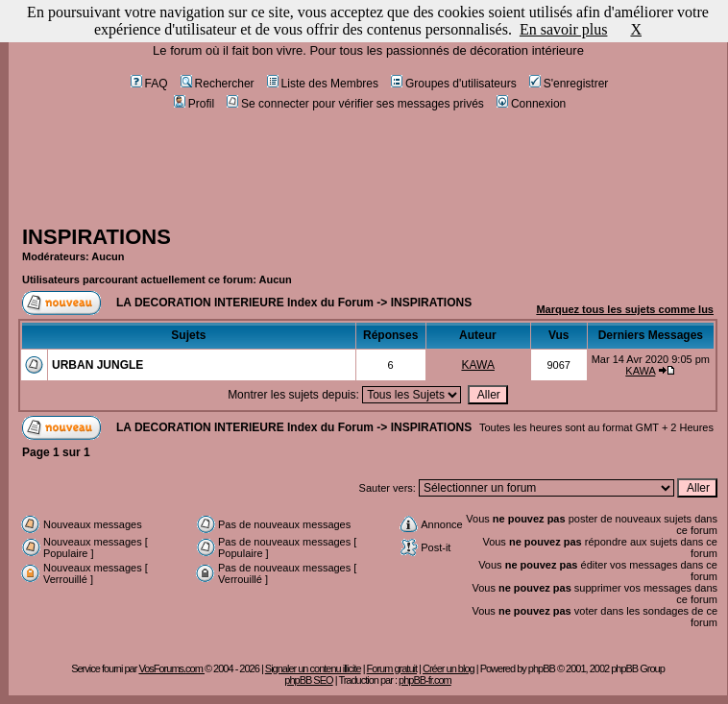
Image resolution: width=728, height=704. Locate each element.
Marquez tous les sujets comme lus (625, 309)
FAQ (149, 84)
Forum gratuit (392, 668)
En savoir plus (564, 29)
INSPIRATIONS (97, 237)
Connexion (531, 104)
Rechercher (218, 84)
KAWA (477, 365)
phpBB (542, 668)
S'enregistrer (569, 84)
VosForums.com (171, 668)
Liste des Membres (323, 84)
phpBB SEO (308, 680)
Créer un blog (449, 668)
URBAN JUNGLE (97, 365)
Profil (194, 104)
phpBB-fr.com (425, 680)
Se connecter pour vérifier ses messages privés (355, 104)
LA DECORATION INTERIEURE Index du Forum (245, 303)
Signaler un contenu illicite (313, 668)
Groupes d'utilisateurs (454, 84)
